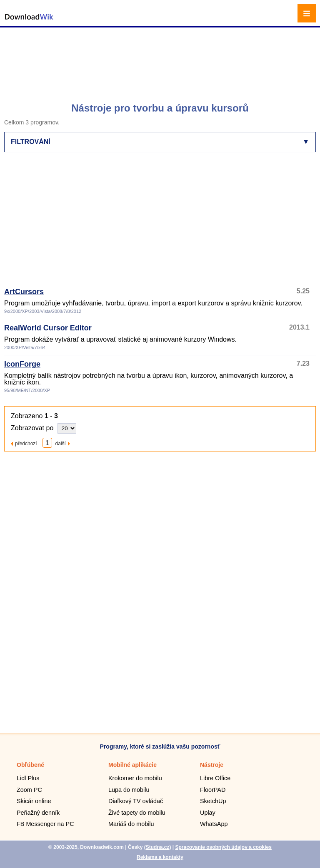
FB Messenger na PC (45, 824)
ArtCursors (24, 292)
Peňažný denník (38, 813)
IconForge (22, 364)
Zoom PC (29, 790)
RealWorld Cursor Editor (48, 328)
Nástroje (212, 765)
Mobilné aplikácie (132, 765)
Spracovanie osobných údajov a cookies (223, 847)
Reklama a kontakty (160, 857)
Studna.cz (158, 847)
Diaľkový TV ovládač (136, 801)
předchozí (26, 443)
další (61, 443)
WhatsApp (214, 824)
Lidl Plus (28, 778)
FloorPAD (213, 790)
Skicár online (34, 801)
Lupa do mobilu (129, 790)
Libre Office (215, 778)
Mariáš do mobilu (131, 824)
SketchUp (213, 801)
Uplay (208, 813)
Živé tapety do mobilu (137, 813)
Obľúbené (30, 765)
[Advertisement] (161, 60)
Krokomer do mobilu (135, 778)
